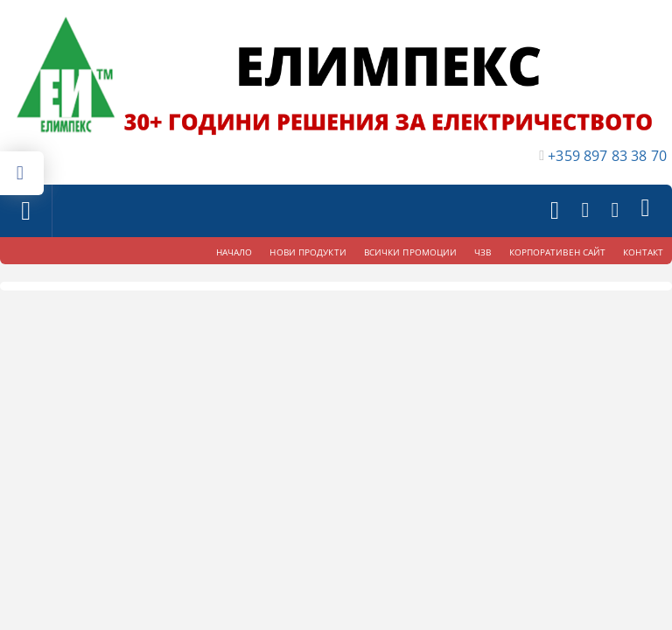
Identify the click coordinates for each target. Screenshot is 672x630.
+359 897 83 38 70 (607, 156)
